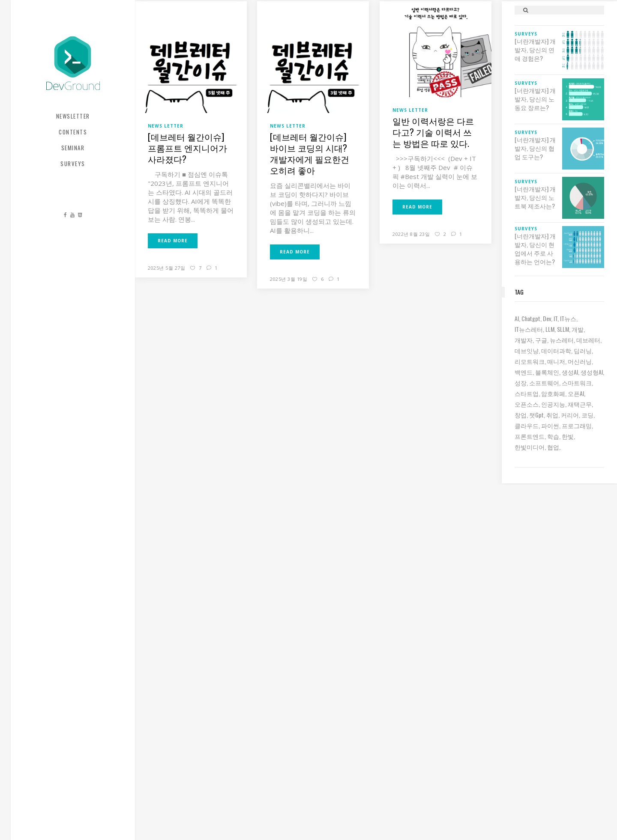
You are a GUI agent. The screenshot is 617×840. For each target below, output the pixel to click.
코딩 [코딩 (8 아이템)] (587, 415)
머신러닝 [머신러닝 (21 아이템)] (580, 361)
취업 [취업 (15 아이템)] (552, 415)
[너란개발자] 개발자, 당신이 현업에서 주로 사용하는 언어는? (535, 249)
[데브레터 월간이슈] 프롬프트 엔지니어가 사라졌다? (187, 148)
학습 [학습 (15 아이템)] (553, 436)
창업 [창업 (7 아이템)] (521, 415)
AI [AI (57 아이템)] (517, 318)
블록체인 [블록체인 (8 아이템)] (547, 372)
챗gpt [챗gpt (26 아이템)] (536, 415)
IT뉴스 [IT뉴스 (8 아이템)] (568, 318)
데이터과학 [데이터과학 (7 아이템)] (556, 350)
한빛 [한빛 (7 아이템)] (568, 436)
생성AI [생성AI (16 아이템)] (570, 372)
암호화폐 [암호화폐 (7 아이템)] (553, 393)
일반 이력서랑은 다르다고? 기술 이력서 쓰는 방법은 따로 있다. (433, 132)
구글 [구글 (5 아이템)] (541, 340)
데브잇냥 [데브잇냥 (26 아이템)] (527, 350)
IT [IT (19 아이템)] (556, 318)
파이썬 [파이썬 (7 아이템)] (550, 425)
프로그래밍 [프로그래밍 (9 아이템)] (577, 425)
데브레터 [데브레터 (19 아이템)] (588, 340)
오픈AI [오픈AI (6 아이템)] (576, 393)
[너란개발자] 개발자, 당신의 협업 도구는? (535, 148)
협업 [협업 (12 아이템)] (553, 447)
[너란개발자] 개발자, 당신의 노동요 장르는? (535, 99)
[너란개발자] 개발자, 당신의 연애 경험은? (535, 50)
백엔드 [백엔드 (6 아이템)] (524, 372)
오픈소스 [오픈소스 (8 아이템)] (527, 404)
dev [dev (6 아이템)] (547, 318)
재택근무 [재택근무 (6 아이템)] (580, 404)
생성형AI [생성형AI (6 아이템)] (592, 372)
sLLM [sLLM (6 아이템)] (563, 329)
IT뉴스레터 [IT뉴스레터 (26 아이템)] (529, 329)
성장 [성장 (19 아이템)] (521, 383)
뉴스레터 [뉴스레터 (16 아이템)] (562, 340)
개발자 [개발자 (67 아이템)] (524, 340)
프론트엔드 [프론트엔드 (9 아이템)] (530, 436)
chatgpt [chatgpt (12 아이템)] (531, 318)
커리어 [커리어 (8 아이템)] (570, 415)
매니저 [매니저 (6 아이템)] (556, 361)
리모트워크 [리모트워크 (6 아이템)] (530, 361)
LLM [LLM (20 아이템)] (550, 329)
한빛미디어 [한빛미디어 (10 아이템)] (530, 447)
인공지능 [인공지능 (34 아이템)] (553, 404)
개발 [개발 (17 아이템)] (578, 329)
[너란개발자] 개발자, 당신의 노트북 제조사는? (535, 197)
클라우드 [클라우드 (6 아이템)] (527, 425)
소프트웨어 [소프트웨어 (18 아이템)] (544, 383)
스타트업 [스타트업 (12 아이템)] (527, 393)
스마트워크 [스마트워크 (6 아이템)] (577, 383)
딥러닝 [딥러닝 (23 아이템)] (583, 350)
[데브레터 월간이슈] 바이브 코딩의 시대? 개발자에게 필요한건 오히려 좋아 (310, 153)
